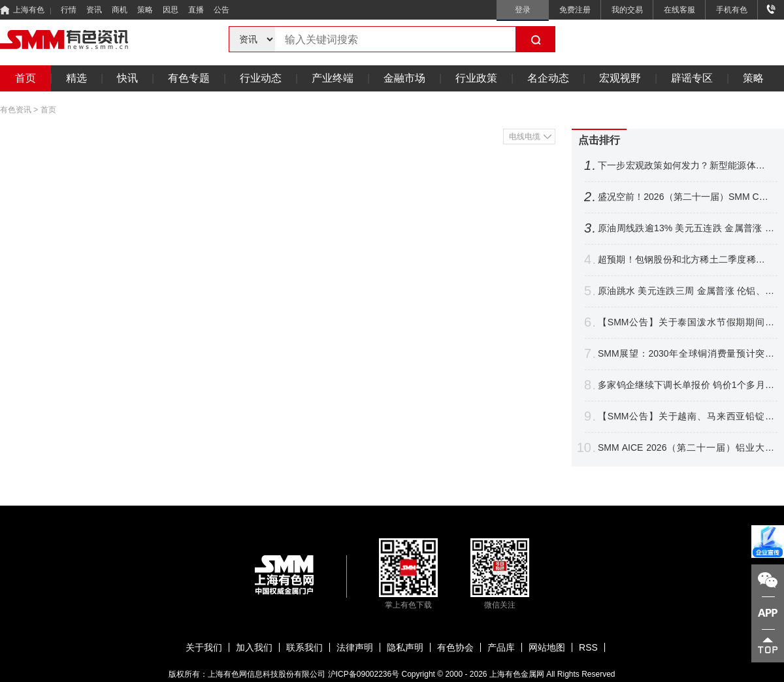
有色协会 (455, 647)
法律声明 (355, 647)
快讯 (127, 78)
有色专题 (189, 78)
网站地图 (547, 647)
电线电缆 (525, 137)
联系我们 (304, 647)
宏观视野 (620, 78)
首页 (25, 78)
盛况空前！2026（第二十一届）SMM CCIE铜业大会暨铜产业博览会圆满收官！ (686, 197)
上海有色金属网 (517, 674)
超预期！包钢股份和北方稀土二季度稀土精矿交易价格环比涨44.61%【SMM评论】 (686, 260)
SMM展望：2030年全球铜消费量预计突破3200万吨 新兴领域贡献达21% (686, 354)
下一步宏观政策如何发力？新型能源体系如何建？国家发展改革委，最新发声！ (686, 166)
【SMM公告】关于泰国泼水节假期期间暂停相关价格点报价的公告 (686, 322)
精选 (76, 78)
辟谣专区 (692, 78)
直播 (196, 10)
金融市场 (404, 78)
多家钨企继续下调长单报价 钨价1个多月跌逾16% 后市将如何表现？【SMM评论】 (686, 385)
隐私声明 (405, 647)
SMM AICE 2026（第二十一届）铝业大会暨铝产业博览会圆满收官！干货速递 (686, 448)
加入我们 (254, 647)
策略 (145, 10)
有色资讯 (16, 110)
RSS (588, 647)
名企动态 (548, 78)
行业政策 (476, 78)
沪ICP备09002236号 (364, 674)
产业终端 (333, 78)
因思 (171, 10)
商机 (120, 10)
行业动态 (261, 78)
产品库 (501, 647)
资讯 (94, 10)
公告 (221, 10)
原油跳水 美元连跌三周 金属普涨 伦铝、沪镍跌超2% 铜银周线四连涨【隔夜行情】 (686, 291)
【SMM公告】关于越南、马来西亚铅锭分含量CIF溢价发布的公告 (686, 416)
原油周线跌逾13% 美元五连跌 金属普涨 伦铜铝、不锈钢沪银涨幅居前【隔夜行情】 (686, 228)
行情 (69, 10)
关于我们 (204, 647)
